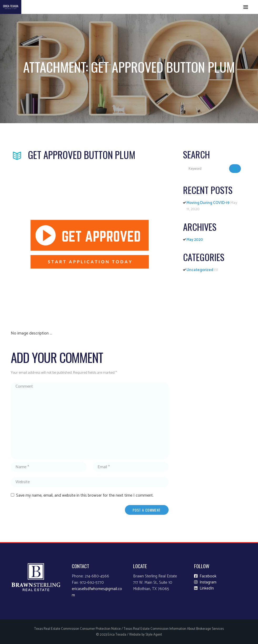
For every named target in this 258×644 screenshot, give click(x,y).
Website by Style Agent (146, 635)
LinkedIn (204, 588)
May (195, 240)
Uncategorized (200, 270)
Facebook (205, 576)
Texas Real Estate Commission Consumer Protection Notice (77, 629)
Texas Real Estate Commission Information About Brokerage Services (174, 629)
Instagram (205, 582)
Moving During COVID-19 (208, 203)
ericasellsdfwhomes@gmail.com (97, 592)
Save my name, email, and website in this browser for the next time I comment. (85, 495)
